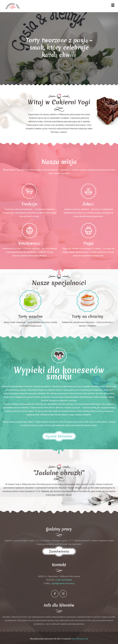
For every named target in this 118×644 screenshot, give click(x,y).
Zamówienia (59, 551)
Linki (86, 639)
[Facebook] (55, 594)
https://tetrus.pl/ (77, 639)
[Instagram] (63, 594)
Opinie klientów (59, 436)
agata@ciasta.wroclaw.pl (63, 583)
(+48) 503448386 (64, 580)
